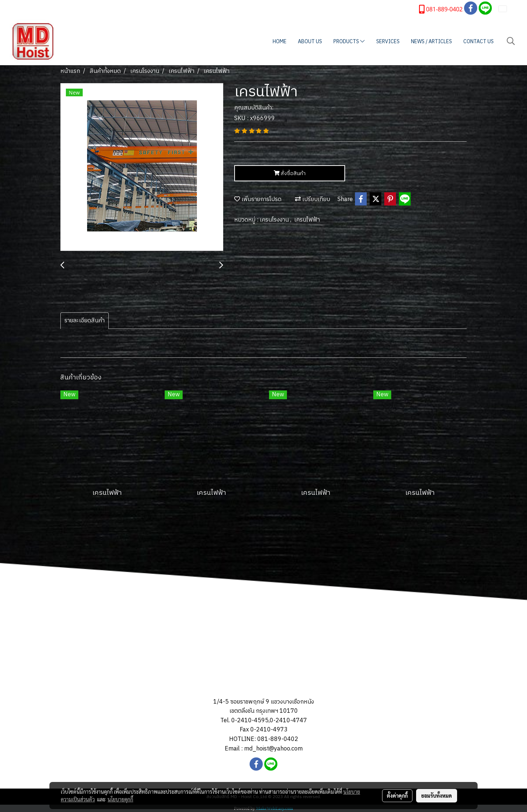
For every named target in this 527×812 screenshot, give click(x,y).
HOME (280, 42)
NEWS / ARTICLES (431, 42)
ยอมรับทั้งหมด (437, 796)
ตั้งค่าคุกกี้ (397, 796)
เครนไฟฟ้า (307, 220)
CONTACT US (479, 42)
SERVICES (388, 42)
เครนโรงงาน (275, 220)
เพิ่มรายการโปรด (258, 199)
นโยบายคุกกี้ (120, 799)
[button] (511, 41)
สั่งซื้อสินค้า (290, 173)
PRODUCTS (349, 42)
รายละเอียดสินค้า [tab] (85, 321)
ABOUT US (310, 42)
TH (507, 9)
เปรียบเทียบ (313, 199)
